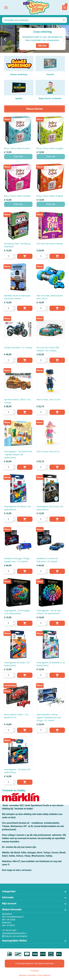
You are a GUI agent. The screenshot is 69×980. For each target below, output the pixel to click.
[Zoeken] (34, 20)
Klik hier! (42, 45)
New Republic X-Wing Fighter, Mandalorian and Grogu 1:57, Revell (49, 717)
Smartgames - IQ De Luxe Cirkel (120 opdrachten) (49, 612)
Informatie (8, 897)
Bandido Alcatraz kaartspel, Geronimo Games (17, 297)
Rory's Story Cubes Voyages (50, 148)
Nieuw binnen (34, 109)
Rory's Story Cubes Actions (17, 148)
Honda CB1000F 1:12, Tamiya (18, 347)
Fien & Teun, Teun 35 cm (48, 399)
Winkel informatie (12, 909)
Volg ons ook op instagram (15, 936)
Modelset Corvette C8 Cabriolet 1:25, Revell (47, 560)
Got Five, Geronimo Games (50, 244)
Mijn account (9, 903)
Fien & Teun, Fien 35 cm (48, 451)
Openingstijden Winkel (14, 941)
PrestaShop (34, 971)
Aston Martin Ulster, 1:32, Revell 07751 (16, 716)
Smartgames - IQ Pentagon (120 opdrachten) (17, 612)
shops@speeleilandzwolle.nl (14, 933)
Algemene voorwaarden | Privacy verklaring (35, 975)
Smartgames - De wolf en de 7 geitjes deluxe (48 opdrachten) (18, 454)
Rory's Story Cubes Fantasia (17, 196)
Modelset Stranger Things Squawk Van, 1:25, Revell (17, 560)
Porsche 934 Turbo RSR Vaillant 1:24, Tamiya (48, 349)
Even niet (18, 157)
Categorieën (9, 891)
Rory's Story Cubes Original (50, 196)
